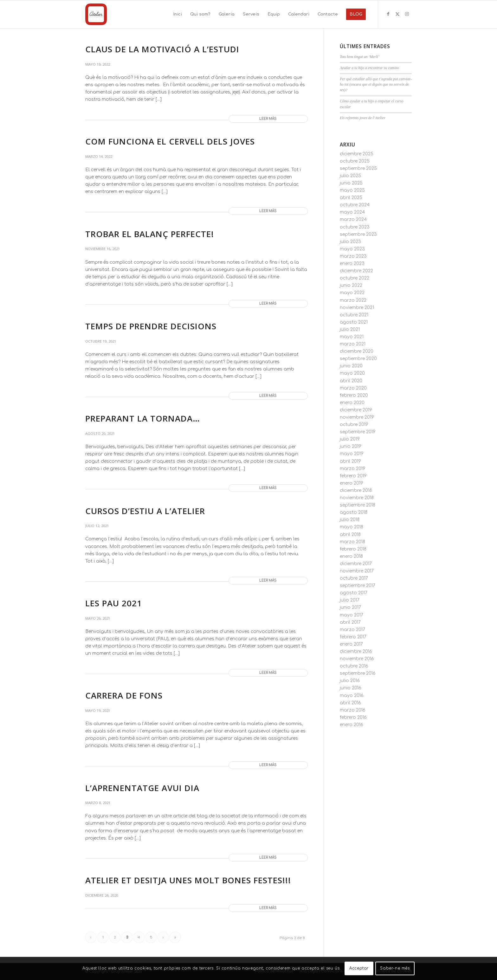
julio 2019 (350, 439)
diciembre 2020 (357, 351)
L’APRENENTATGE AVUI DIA (142, 788)
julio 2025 (350, 176)
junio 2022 (351, 285)
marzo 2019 (353, 469)
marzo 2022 (353, 300)
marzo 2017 (352, 630)
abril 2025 (351, 198)
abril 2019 (350, 461)
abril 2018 (350, 535)
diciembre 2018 (356, 490)
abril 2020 (351, 381)
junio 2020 (351, 366)
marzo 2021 (353, 344)
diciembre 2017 (356, 564)
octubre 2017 (354, 578)
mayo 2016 (352, 696)
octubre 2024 (355, 205)
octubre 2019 (354, 425)
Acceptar (359, 968)
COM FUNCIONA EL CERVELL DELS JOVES (170, 141)
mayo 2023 (352, 249)
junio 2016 (351, 688)
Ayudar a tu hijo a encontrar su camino (369, 68)
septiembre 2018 (358, 505)
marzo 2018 (352, 542)
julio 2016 (350, 681)
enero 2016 (352, 725)
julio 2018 (350, 520)
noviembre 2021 (357, 308)
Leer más (268, 119)
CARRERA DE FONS (124, 695)
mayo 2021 (352, 337)
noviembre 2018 (357, 498)
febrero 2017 (353, 637)
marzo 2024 (353, 219)
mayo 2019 (352, 454)
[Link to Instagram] (407, 14)
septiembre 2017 (358, 586)
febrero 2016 (353, 717)
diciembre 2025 (357, 154)
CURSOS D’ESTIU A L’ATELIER (145, 511)
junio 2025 (351, 183)
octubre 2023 (355, 227)
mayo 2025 (352, 190)
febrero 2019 (353, 476)
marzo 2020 (353, 388)
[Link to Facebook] (388, 14)
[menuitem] (177, 14)
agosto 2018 (354, 512)
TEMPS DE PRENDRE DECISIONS (151, 326)
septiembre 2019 (358, 432)
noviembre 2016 (357, 659)
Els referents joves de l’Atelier (363, 118)
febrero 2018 (353, 549)
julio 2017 (350, 600)
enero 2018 (351, 556)
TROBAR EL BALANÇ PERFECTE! (150, 234)
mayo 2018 (352, 527)
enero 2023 (352, 264)
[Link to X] (397, 14)
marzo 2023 (353, 256)
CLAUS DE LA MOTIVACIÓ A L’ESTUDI (162, 49)
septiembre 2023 (358, 234)
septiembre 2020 (358, 359)
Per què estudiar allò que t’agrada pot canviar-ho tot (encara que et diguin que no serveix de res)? (376, 85)
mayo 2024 (352, 212)
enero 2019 (352, 483)
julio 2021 (350, 329)
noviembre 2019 (357, 417)
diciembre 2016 (356, 651)
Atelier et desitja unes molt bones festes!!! (188, 880)
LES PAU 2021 (114, 603)
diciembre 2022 (356, 271)
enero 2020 (352, 403)
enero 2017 (351, 644)
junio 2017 (350, 607)
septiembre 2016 (358, 673)
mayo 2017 (352, 615)
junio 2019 (351, 446)
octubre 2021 (354, 315)
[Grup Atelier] (96, 14)
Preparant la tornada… (143, 418)
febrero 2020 (354, 395)
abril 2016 (350, 703)
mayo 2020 (352, 373)
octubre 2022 (355, 278)
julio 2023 (350, 242)
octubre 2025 (355, 161)
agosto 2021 (354, 322)
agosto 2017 (354, 593)
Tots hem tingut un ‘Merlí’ (360, 57)
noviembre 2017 (357, 571)
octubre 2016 (354, 666)
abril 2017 (350, 622)
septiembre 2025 (358, 168)
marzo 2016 (353, 710)
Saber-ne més (395, 968)
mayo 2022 (352, 293)
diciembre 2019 (356, 410)
